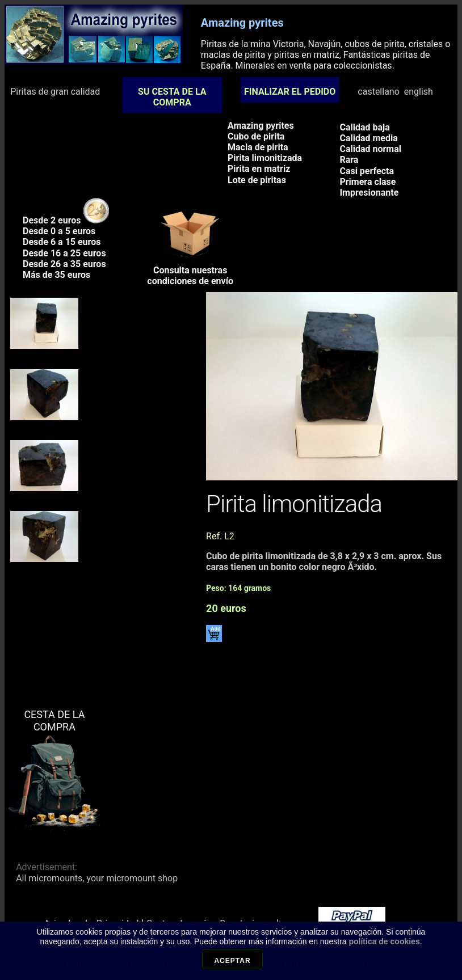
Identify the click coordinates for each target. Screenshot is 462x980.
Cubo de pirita (256, 136)
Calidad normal (370, 149)
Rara (349, 160)
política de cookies (384, 945)
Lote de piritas (257, 180)
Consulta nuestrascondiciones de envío (190, 271)
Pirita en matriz (259, 169)
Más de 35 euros (56, 275)
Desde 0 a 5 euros (59, 231)
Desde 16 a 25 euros (64, 253)
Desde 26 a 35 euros (64, 264)
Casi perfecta (367, 171)
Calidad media (368, 138)
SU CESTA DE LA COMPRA (172, 97)
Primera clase (367, 182)
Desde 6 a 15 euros (62, 242)
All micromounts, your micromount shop (97, 878)
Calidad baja (364, 127)
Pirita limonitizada (265, 158)
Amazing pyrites (261, 126)
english (419, 92)
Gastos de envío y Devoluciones (210, 924)
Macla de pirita (258, 147)
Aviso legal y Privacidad (91, 924)
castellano (379, 92)
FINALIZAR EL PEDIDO (290, 92)
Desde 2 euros (66, 220)
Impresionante (369, 193)
